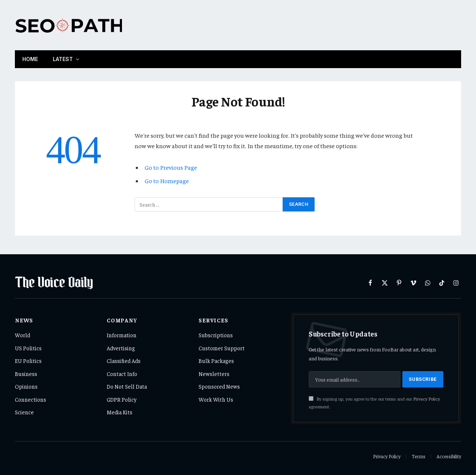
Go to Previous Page (171, 167)
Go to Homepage (167, 181)
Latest (63, 59)
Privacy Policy (427, 399)
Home (30, 59)
